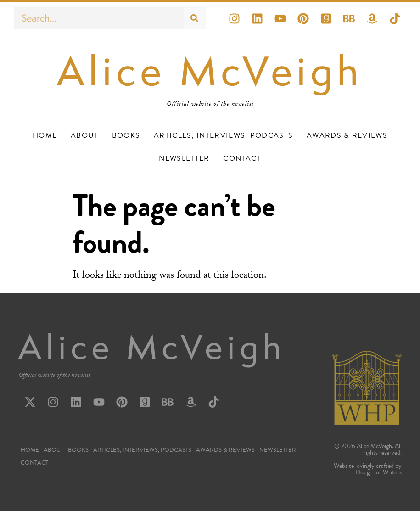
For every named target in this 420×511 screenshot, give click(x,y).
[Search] (195, 18)
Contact (242, 158)
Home (45, 135)
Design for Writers (379, 472)
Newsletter (184, 158)
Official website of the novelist (54, 376)
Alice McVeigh (210, 71)
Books (126, 135)
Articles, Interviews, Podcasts (223, 135)
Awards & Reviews (347, 135)
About (84, 135)
